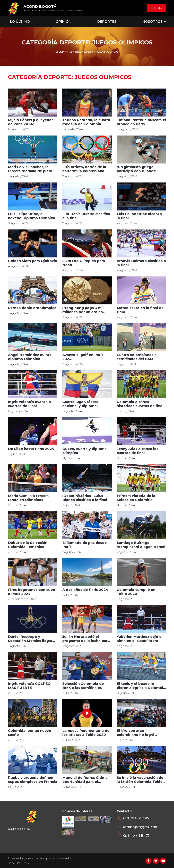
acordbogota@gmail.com (140, 827)
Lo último (61, 52)
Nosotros (153, 22)
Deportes (107, 22)
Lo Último (20, 22)
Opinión (64, 22)
